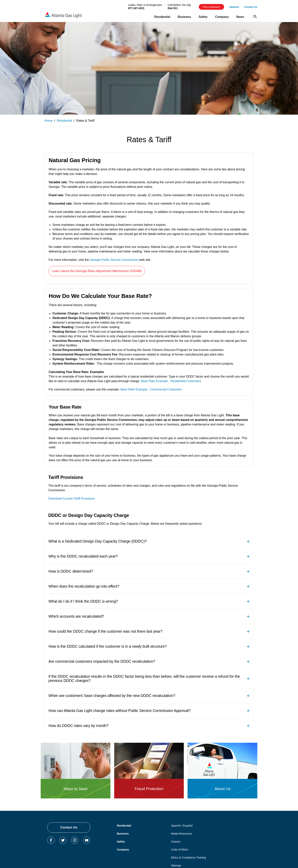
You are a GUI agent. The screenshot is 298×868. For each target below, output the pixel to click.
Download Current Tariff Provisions (72, 499)
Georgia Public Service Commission (114, 260)
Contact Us (69, 827)
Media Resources (181, 834)
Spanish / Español (182, 826)
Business (123, 834)
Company (123, 850)
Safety (121, 842)
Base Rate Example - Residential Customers (171, 381)
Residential (124, 826)
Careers (176, 842)
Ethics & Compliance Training (188, 858)
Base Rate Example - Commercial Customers (151, 389)
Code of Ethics (180, 850)
